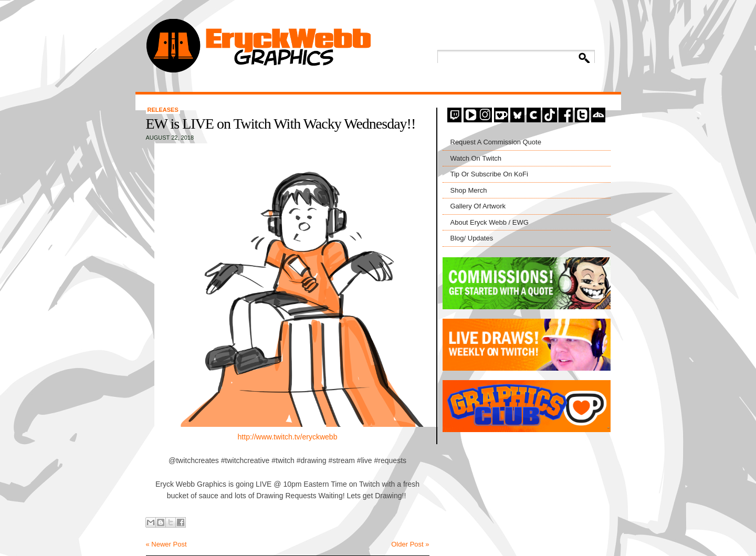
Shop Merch (469, 190)
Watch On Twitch (476, 158)
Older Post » (410, 544)
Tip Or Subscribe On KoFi (489, 174)
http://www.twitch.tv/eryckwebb (288, 437)
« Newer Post (166, 544)
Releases (163, 110)
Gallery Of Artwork (478, 206)
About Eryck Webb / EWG (490, 222)
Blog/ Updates (472, 238)
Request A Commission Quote (496, 142)
